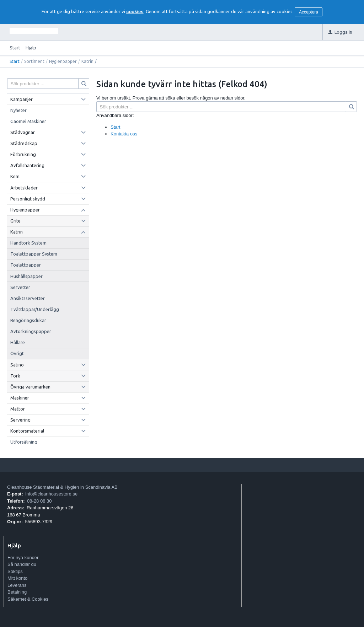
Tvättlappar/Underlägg (35, 309)
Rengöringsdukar (28, 320)
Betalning (17, 592)
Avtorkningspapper (31, 331)
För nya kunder (23, 558)
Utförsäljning (24, 442)
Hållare (18, 342)
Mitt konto (17, 578)
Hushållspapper (26, 276)
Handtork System (28, 243)
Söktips (15, 571)
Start (15, 48)
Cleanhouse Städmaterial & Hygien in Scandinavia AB (62, 487)
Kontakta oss (124, 134)
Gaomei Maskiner (28, 121)
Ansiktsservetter (28, 298)
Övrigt (17, 353)
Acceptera (309, 12)
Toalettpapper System (34, 254)
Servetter (20, 287)
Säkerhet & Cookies (28, 599)
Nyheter (18, 110)
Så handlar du (22, 564)
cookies (135, 12)
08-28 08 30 (39, 501)
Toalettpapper (26, 265)
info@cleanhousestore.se (51, 494)
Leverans (17, 585)
